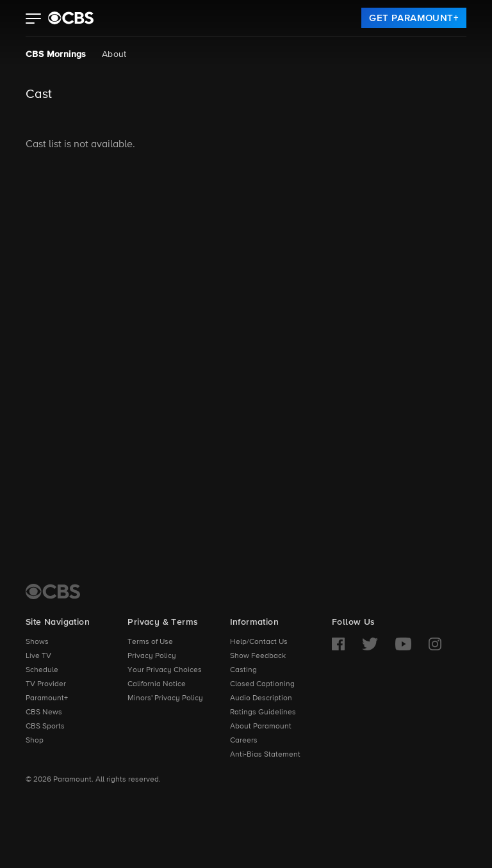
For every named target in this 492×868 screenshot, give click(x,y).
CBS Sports (45, 727)
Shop (35, 741)
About (114, 54)
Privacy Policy (152, 656)
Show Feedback (258, 656)
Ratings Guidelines (263, 712)
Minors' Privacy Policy (165, 698)
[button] (34, 20)
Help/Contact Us (259, 642)
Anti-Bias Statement (265, 755)
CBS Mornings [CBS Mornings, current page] (56, 54)
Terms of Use (150, 642)
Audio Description (261, 698)
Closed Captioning (262, 684)
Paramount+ (47, 698)
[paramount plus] (71, 18)
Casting (243, 670)
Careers (244, 741)
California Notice (157, 684)
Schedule (42, 670)
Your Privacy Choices (165, 670)
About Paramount (261, 727)
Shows (37, 642)
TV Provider (46, 684)
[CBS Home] (53, 591)
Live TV (38, 656)
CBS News (44, 712)
